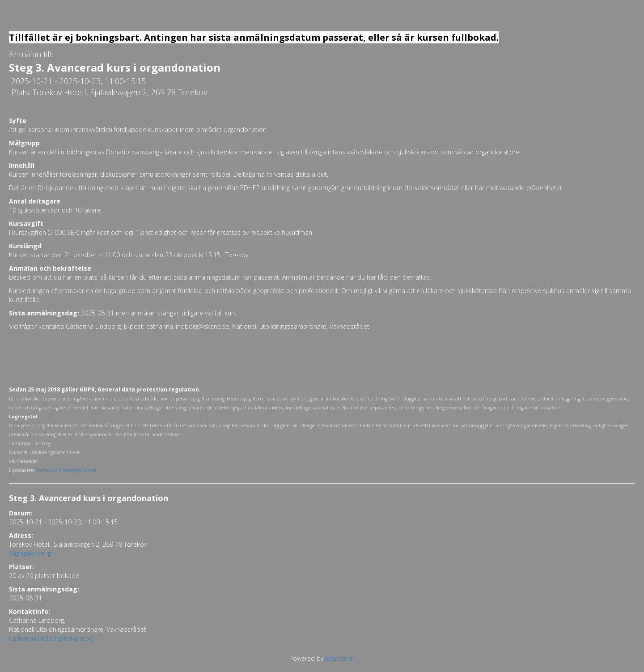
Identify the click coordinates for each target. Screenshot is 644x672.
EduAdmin (340, 658)
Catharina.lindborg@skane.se (51, 638)
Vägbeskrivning (30, 553)
